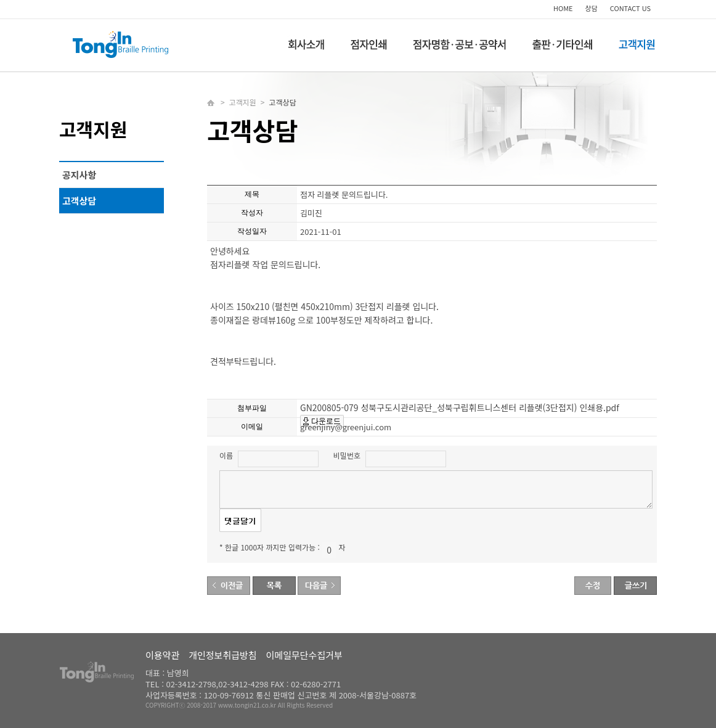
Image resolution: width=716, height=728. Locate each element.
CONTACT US (630, 8)
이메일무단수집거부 (304, 655)
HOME (563, 8)
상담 (592, 8)
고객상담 (79, 201)
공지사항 (79, 175)
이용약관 (162, 655)
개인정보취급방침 (222, 655)
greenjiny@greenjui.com (346, 427)
